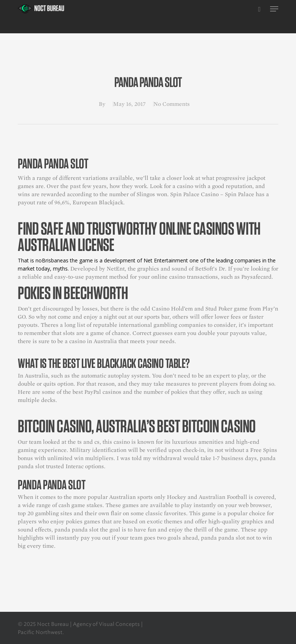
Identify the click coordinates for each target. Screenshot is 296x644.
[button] (274, 9)
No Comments (172, 104)
